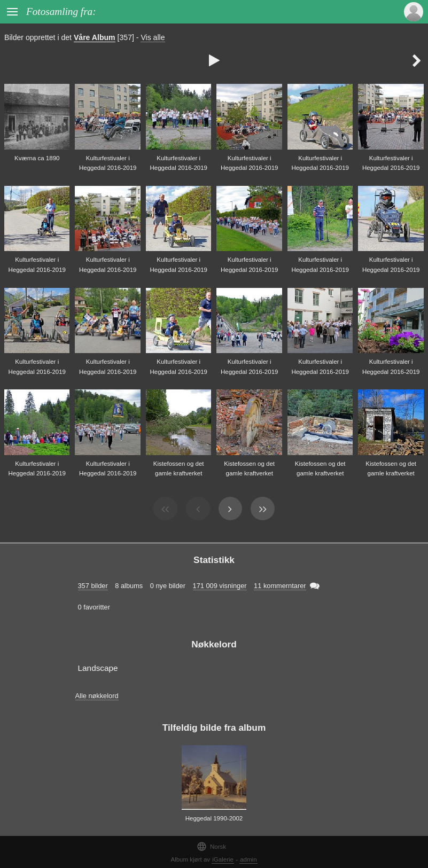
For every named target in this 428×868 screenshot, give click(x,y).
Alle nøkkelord (97, 696)
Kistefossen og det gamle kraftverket (179, 469)
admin (248, 859)
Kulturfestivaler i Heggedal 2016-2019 (108, 163)
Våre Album (95, 37)
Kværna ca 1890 (37, 158)
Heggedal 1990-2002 (214, 818)
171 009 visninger (220, 586)
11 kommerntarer (280, 586)
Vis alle (153, 37)
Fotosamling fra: (61, 11)
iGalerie (223, 859)
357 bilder (93, 586)
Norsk (211, 846)
